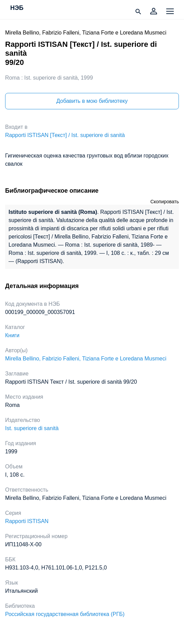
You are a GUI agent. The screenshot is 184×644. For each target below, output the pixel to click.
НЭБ (17, 8)
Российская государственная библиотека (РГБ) (65, 614)
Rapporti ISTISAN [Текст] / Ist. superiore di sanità (65, 135)
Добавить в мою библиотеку (92, 101)
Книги (12, 335)
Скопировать (165, 202)
